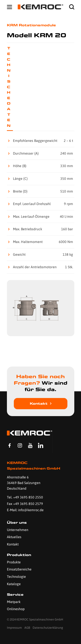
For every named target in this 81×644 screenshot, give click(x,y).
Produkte (14, 562)
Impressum (14, 628)
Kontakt (39, 403)
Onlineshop (16, 609)
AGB (27, 628)
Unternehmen (18, 530)
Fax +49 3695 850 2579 (25, 504)
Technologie (16, 577)
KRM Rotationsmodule (31, 25)
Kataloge (14, 584)
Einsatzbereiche (19, 569)
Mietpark (14, 602)
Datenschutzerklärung (48, 628)
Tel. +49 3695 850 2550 (25, 497)
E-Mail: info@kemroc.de (25, 510)
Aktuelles (14, 537)
